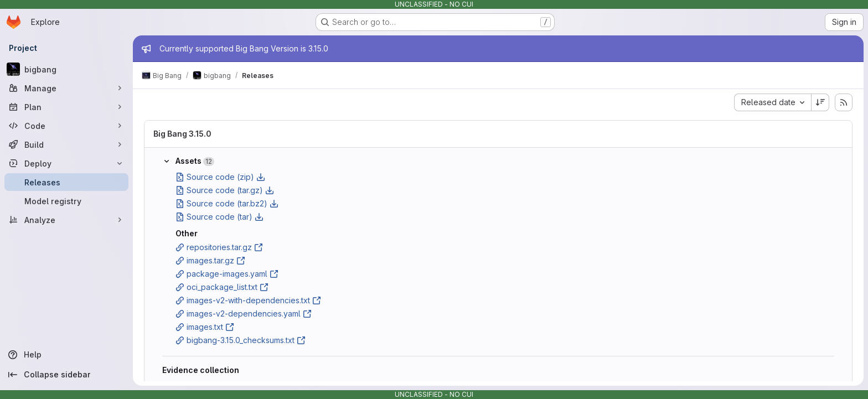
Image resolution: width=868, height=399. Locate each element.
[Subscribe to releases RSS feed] (844, 102)
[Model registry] (66, 201)
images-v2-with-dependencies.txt (248, 300)
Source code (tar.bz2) (227, 203)
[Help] (66, 355)
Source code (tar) (219, 217)
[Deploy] (66, 163)
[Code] (66, 126)
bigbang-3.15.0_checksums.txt (241, 340)
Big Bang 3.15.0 (182, 134)
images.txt (205, 327)
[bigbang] (66, 69)
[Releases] (66, 182)
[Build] (66, 144)
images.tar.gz (210, 260)
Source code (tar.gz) (225, 190)
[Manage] (66, 88)
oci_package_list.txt (222, 287)
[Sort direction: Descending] (820, 102)
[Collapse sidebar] (66, 375)
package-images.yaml (227, 274)
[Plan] (66, 107)
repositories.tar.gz (219, 247)
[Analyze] (66, 220)
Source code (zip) (220, 177)
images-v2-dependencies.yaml (244, 313)
